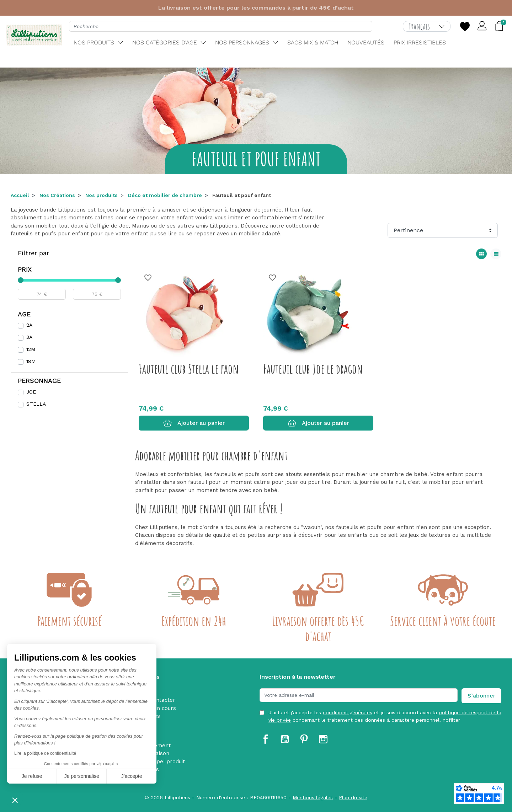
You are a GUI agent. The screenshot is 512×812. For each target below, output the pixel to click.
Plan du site (353, 797)
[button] (15, 800)
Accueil (20, 195)
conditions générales (348, 712)
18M (31, 361)
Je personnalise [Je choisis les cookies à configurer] (82, 776)
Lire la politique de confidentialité (45, 753)
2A (29, 325)
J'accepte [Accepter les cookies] (132, 776)
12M (31, 349)
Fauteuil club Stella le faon (189, 369)
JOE (31, 392)
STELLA (36, 404)
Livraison (158, 753)
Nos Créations (57, 195)
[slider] (21, 280)
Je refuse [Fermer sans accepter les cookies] (32, 776)
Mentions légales (313, 797)
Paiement (158, 746)
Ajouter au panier (194, 423)
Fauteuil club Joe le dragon (313, 369)
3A (29, 337)
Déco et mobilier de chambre (165, 195)
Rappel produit (166, 762)
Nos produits (102, 195)
